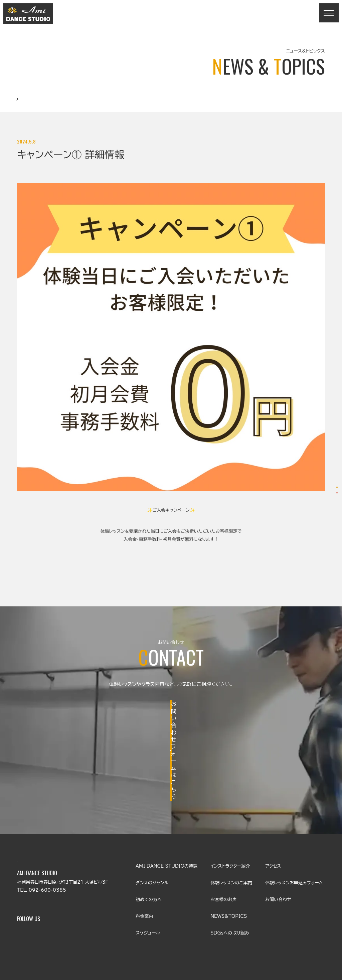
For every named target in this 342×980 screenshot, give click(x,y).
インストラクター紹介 (230, 817)
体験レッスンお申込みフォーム (294, 834)
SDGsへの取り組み (230, 884)
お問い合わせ (321, 508)
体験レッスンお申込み (321, 471)
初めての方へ (149, 851)
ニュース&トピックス (54, 103)
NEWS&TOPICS (229, 867)
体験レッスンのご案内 (231, 834)
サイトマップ (313, 933)
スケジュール (148, 884)
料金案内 (144, 867)
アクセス (273, 817)
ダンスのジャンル (152, 834)
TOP (23, 103)
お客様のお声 (223, 851)
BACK (171, 582)
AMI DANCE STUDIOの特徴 (166, 817)
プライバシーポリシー (271, 933)
